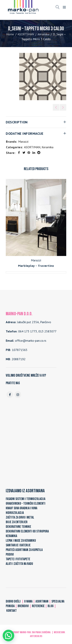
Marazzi (23, 142)
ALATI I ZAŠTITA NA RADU (19, 564)
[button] (8, 636)
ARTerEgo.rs (36, 636)
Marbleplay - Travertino (36, 266)
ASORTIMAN (26, 34)
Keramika (43, 34)
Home (10, 34)
